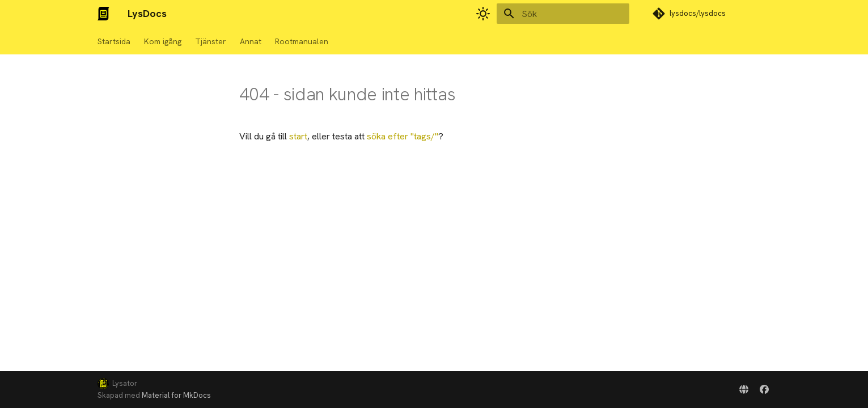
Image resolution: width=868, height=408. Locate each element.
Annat (251, 41)
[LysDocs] (104, 14)
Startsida (114, 41)
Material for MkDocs (176, 395)
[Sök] (563, 14)
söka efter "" (403, 136)
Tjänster (211, 41)
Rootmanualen (302, 41)
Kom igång (163, 41)
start (298, 136)
